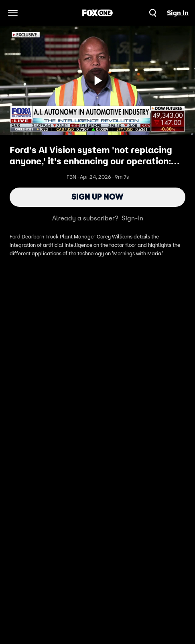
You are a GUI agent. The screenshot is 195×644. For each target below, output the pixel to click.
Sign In (178, 13)
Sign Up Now (98, 198)
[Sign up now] (97, 81)
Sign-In (132, 220)
